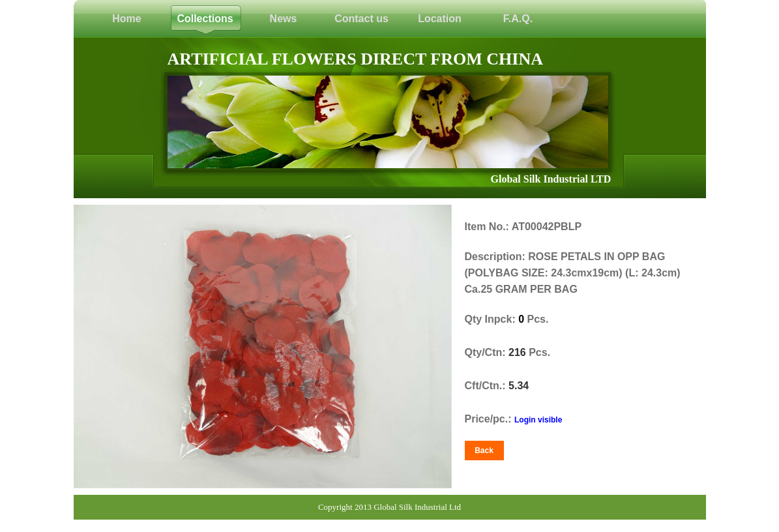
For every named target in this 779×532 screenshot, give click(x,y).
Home (126, 19)
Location (440, 19)
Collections (205, 19)
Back (484, 451)
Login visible (538, 420)
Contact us (361, 19)
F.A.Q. (518, 19)
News (284, 19)
